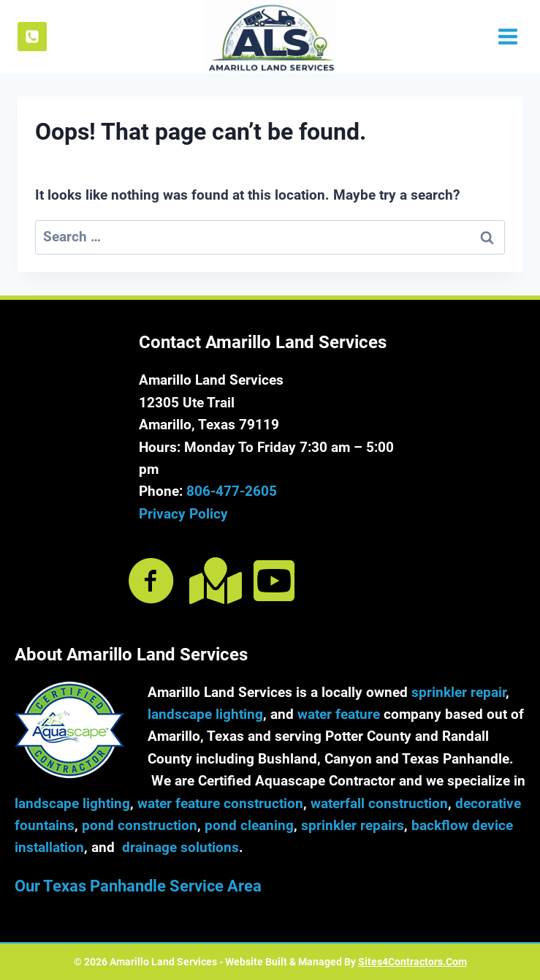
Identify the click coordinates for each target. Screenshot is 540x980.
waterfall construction (379, 803)
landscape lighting (205, 714)
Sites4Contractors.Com (412, 962)
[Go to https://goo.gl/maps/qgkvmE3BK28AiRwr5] (213, 581)
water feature (339, 714)
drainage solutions (180, 847)
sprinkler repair (459, 692)
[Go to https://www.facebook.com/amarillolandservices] (151, 583)
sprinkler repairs (353, 825)
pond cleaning (249, 825)
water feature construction (220, 803)
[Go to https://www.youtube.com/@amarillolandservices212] (274, 581)
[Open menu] (506, 37)
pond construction (140, 825)
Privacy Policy (183, 514)
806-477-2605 (232, 491)
